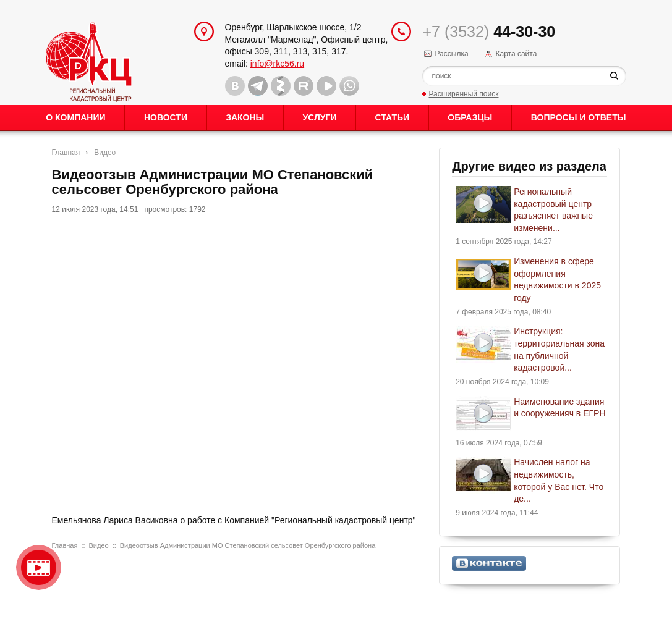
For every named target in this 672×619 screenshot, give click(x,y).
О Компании (75, 117)
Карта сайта (516, 54)
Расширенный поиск (463, 94)
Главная (66, 153)
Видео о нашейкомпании (39, 567)
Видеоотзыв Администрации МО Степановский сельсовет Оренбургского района (248, 545)
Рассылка (451, 54)
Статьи (393, 117)
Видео (105, 153)
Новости (166, 117)
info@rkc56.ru (277, 64)
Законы (245, 117)
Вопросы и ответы (579, 117)
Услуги (319, 117)
